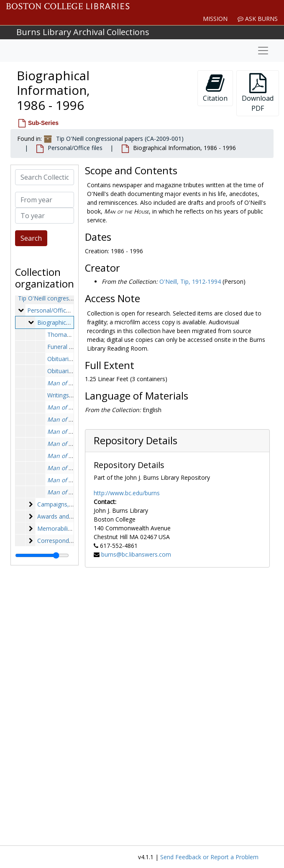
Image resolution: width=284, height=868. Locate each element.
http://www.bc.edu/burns (127, 493)
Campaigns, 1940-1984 (68, 504)
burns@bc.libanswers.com (136, 554)
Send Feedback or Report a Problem (209, 857)
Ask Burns (258, 19)
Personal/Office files (75, 148)
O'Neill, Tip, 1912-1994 (190, 281)
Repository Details (136, 440)
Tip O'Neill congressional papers (61, 298)
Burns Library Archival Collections (83, 32)
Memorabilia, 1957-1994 (70, 528)
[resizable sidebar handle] (42, 555)
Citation (215, 88)
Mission (215, 19)
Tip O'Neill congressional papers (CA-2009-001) (120, 139)
